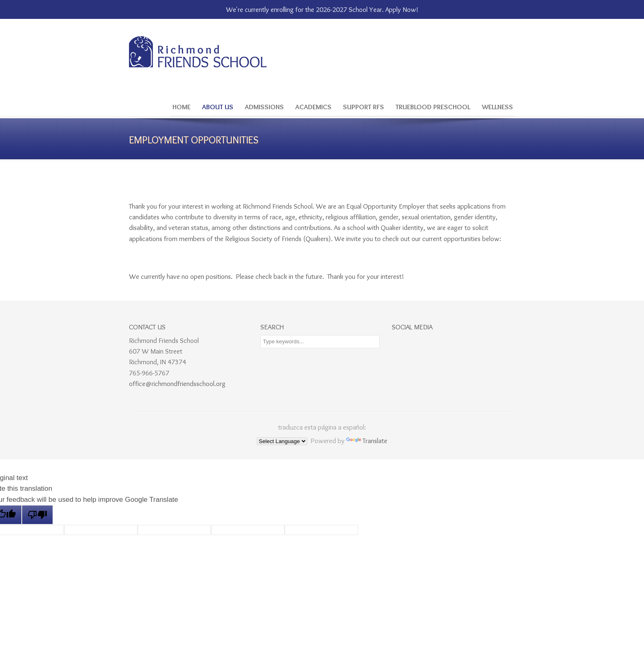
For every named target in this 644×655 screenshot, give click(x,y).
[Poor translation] (37, 515)
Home (182, 107)
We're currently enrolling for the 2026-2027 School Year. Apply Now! (322, 9)
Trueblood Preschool (433, 107)
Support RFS (363, 107)
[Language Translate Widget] (282, 441)
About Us (218, 107)
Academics (313, 107)
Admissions (264, 107)
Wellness (497, 107)
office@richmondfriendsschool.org (177, 384)
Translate (367, 441)
